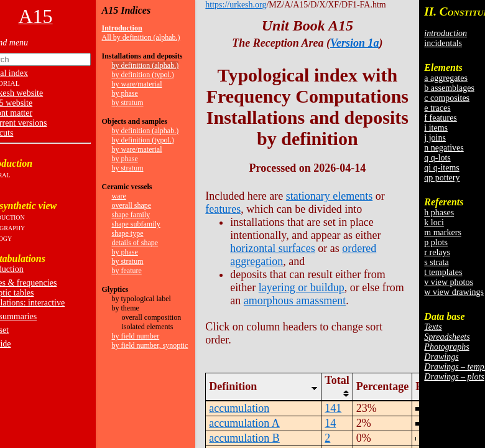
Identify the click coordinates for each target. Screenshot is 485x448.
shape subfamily (136, 224)
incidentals (443, 43)
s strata (436, 262)
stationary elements (329, 196)
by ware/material (137, 84)
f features (440, 118)
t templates (443, 272)
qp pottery (442, 178)
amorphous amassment (295, 301)
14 (330, 423)
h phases (439, 212)
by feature (127, 271)
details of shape (135, 243)
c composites (447, 98)
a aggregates (446, 78)
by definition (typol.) (143, 75)
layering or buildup (302, 287)
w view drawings (454, 292)
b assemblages (449, 88)
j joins (435, 138)
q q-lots (437, 158)
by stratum (128, 103)
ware (119, 196)
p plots (436, 242)
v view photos (449, 282)
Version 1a (355, 43)
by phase (125, 93)
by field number (136, 336)
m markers (442, 232)
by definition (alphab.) (145, 65)
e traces (437, 108)
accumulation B (244, 438)
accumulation (239, 408)
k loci (434, 222)
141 (333, 408)
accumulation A (244, 423)
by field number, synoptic (150, 345)
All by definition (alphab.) (141, 37)
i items (436, 128)
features (223, 209)
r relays (437, 252)
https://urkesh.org (236, 5)
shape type (128, 233)
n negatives (444, 148)
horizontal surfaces (272, 248)
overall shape (132, 205)
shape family (131, 215)
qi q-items (441, 168)
